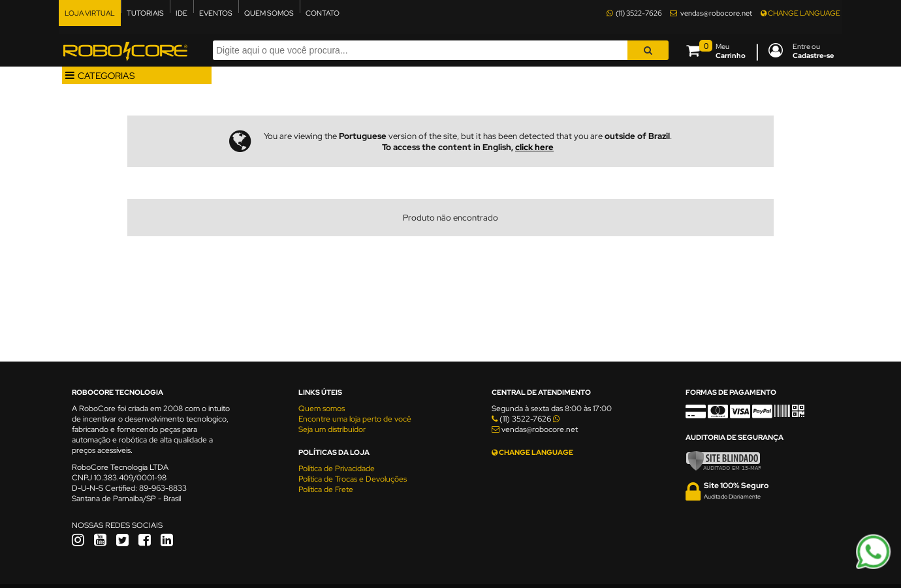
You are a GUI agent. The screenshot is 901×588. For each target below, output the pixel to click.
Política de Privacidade (337, 469)
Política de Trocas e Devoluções (353, 479)
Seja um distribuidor (332, 429)
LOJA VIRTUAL (90, 13)
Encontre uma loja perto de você (355, 419)
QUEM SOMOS (269, 13)
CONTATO (323, 13)
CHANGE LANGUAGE (800, 13)
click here (534, 147)
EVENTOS (216, 13)
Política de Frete (326, 489)
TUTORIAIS (145, 13)
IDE (182, 13)
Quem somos (322, 409)
